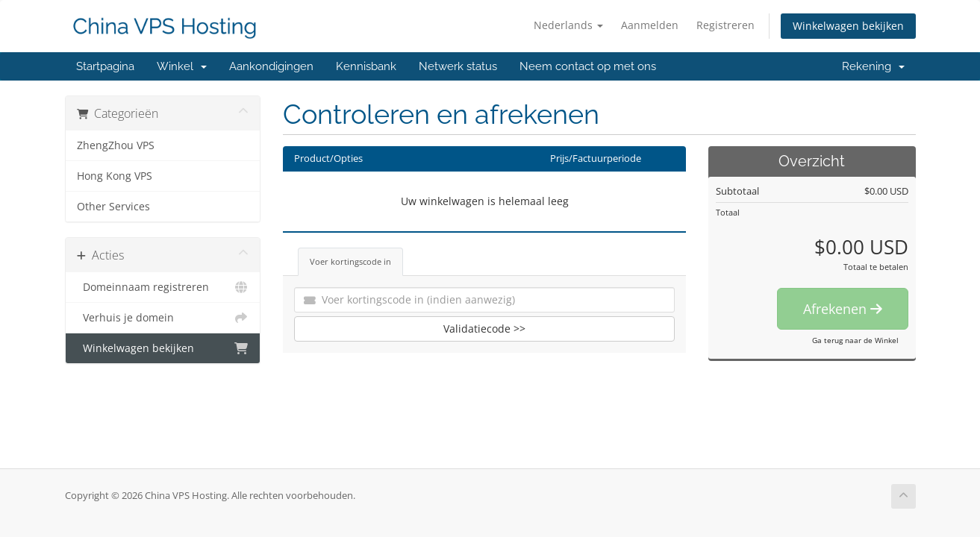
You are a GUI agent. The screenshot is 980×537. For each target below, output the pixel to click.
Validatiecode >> (484, 329)
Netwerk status (458, 66)
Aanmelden (650, 25)
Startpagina (105, 66)
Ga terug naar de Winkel (855, 340)
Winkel (182, 66)
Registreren (725, 25)
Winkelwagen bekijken (848, 26)
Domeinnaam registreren (163, 287)
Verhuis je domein (163, 318)
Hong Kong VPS (115, 176)
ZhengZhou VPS (116, 145)
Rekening (873, 66)
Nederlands (568, 25)
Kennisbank (366, 66)
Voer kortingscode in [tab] (350, 261)
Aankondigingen (271, 66)
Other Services (113, 207)
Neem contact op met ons (588, 66)
